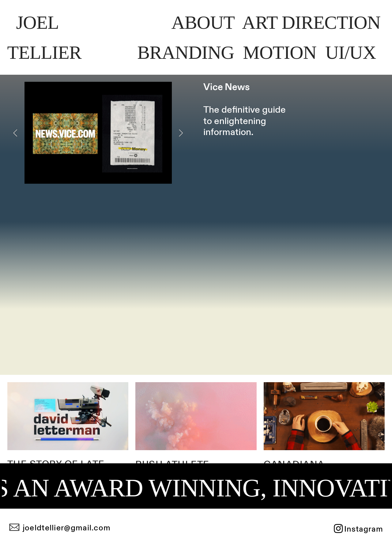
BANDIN (186, 52)
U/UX (353, 52)
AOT (203, 22)
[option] (98, 133)
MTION (280, 52)
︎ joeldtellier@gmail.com (60, 528)
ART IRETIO (311, 22)
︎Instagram (358, 529)
